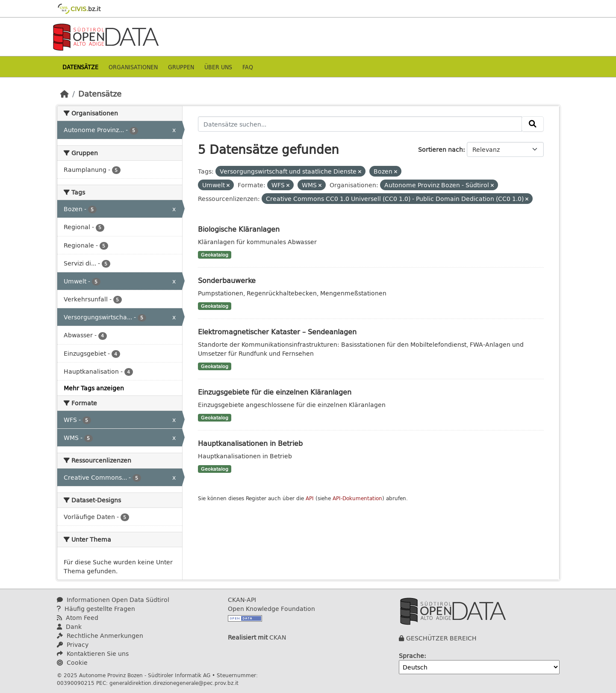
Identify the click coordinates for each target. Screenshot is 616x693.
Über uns (218, 67)
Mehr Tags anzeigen (94, 388)
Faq (248, 67)
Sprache (411, 656)
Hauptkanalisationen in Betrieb (250, 443)
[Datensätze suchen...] (360, 124)
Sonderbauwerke (227, 280)
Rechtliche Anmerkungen (100, 635)
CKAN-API (242, 600)
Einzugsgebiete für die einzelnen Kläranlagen (275, 392)
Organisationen (133, 67)
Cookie (72, 662)
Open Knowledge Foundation (271, 609)
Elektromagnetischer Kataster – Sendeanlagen (277, 332)
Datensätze (80, 67)
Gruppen (181, 67)
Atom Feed (78, 618)
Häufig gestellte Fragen (96, 609)
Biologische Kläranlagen (239, 229)
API (310, 498)
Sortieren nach (441, 149)
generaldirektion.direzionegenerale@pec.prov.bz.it (174, 683)
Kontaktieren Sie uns (93, 653)
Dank (69, 627)
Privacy (73, 644)
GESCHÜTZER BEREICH (441, 638)
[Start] (65, 94)
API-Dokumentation (357, 498)
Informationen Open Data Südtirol (113, 600)
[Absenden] (533, 124)
